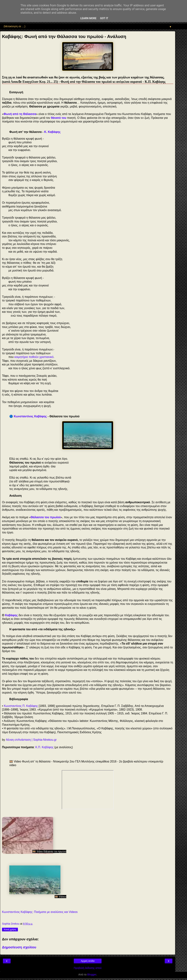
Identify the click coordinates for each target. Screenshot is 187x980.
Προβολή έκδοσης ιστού (88, 968)
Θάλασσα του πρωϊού (46, 517)
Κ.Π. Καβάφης (45, 747)
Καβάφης (11, 615)
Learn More (88, 18)
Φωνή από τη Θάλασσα (20, 114)
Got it (104, 18)
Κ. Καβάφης (52, 132)
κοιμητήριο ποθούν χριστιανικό (34, 357)
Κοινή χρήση (10, 930)
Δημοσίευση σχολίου (19, 947)
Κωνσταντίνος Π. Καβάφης (21, 706)
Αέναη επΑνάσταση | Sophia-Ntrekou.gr (31, 740)
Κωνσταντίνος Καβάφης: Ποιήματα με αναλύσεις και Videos (40, 912)
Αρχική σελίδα (88, 961)
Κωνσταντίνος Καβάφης (30, 416)
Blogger (92, 975)
